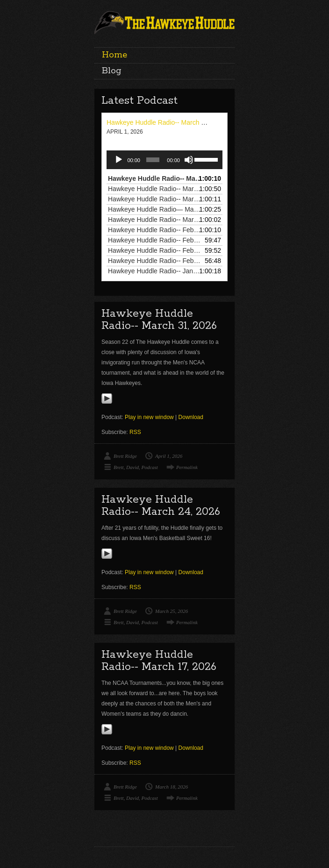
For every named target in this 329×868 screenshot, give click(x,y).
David (132, 467)
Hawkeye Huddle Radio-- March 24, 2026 (161, 506)
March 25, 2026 (172, 611)
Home (114, 55)
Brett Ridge (125, 456)
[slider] (153, 160)
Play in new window (149, 417)
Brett (119, 467)
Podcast (149, 467)
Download (191, 417)
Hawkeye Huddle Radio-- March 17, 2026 (159, 661)
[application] (164, 160)
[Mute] (189, 160)
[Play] (119, 160)
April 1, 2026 (169, 456)
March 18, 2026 (172, 787)
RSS (135, 432)
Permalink (187, 467)
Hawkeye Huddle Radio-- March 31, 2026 (167, 122)
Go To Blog (229, 823)
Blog (112, 71)
